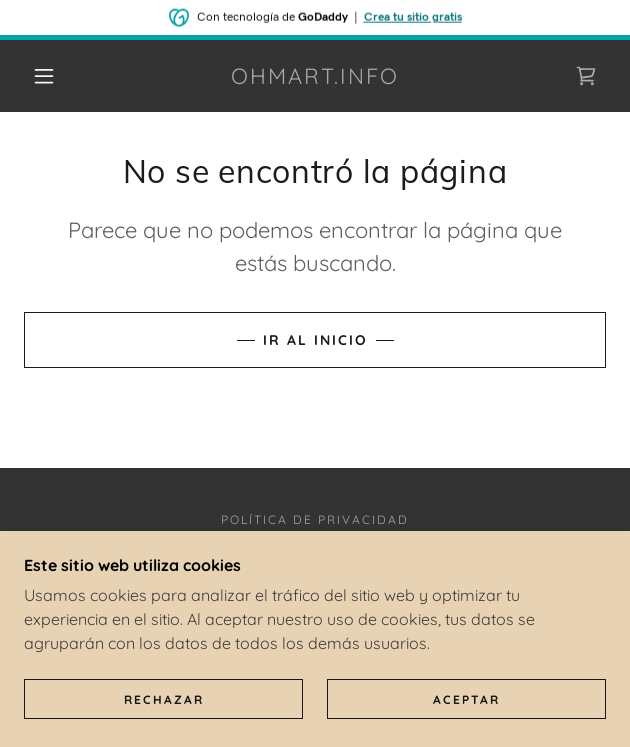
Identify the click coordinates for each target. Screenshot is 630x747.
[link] (315, 76)
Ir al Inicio (315, 340)
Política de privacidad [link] (315, 519)
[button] (53, 76)
